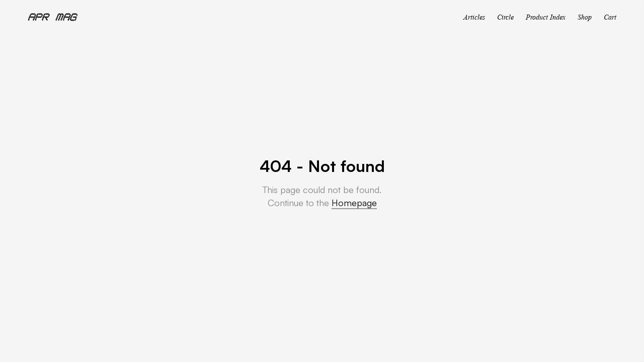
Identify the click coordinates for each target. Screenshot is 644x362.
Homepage (354, 203)
